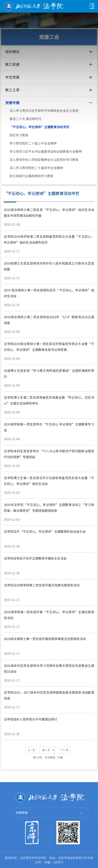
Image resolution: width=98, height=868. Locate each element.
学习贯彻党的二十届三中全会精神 (33, 143)
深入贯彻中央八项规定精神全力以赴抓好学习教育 (44, 160)
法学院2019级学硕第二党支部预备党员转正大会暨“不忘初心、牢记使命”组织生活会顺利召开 (49, 240)
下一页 (65, 750)
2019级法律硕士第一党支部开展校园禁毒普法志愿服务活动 (45, 639)
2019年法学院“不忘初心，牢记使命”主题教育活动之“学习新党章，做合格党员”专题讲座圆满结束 (49, 508)
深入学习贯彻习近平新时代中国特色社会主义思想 (44, 111)
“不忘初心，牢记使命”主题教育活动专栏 (39, 127)
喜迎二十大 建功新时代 (25, 119)
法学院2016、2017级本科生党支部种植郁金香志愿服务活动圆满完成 (49, 695)
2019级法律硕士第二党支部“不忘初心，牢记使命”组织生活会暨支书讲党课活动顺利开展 (49, 213)
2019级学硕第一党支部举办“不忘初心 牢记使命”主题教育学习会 (49, 427)
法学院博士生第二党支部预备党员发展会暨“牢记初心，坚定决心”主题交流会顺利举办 (49, 400)
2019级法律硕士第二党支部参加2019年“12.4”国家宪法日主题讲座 (49, 320)
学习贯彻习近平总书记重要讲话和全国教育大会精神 (46, 152)
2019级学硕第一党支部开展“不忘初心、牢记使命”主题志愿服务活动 (49, 615)
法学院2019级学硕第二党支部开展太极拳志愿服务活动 (42, 585)
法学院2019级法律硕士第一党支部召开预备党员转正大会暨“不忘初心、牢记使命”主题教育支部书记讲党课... (49, 347)
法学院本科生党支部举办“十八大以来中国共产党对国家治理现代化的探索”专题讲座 (49, 454)
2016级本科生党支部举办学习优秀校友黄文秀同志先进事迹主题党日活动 (49, 669)
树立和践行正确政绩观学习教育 (31, 176)
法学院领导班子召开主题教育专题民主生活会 (35, 558)
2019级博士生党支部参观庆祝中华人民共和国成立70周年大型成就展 (49, 266)
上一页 (31, 750)
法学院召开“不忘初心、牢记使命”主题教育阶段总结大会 (45, 532)
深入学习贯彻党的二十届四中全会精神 (36, 168)
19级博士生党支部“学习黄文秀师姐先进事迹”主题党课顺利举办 (49, 374)
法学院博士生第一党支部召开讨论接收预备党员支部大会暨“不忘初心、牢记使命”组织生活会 (49, 481)
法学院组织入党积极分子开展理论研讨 (30, 719)
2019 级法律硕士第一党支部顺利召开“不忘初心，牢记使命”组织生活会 (49, 293)
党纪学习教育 (19, 135)
